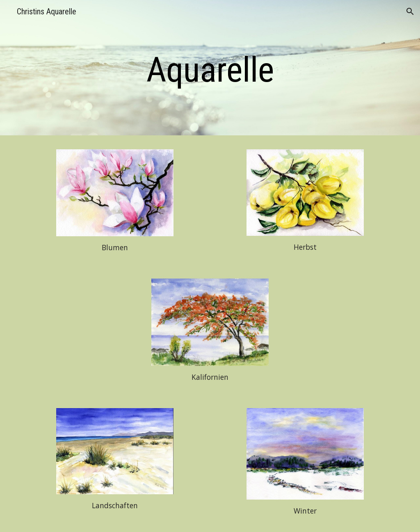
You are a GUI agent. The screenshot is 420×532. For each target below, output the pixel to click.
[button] (410, 11)
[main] (210, 70)
